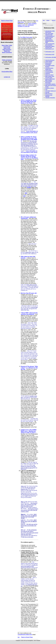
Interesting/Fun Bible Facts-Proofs (50, 32)
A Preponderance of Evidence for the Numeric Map (50, 37)
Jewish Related (49, 61)
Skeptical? (48, 73)
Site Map (47, 92)
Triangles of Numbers (50, 98)
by (51, 25)
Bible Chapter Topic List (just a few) (50, 77)
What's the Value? (49, 75)
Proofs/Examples (49, 72)
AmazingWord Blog (7, 72)
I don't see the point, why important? (50, 44)
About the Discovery (50, 60)
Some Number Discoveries (49, 82)
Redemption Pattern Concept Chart (50, 47)
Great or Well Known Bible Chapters (50, 79)
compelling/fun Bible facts (25, 634)
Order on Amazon (7, 60)
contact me (7, 77)
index (44, 20)
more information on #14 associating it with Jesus (29, 132)
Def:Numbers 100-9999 (51, 57)
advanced (54, 20)
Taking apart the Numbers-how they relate (50, 41)
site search (47, 25)
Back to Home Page (7, 21)
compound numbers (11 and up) (26, 26)
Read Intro (7, 51)
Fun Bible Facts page (26, 37)
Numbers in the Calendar (49, 96)
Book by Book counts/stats (48, 64)
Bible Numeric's (49, 94)
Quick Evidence (49, 71)
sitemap (48, 20)
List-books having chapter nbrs (49, 69)
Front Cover (7, 47)
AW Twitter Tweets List (50, 91)
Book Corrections (7, 52)
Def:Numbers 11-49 (50, 52)
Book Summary (7, 50)
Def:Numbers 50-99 (50, 54)
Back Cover (7, 48)
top (19, 637)
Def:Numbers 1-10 (49, 49)
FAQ (46, 89)
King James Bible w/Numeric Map (49, 34)
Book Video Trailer (7, 45)
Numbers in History (50, 88)
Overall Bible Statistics (50, 84)
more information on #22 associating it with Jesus (29, 152)
